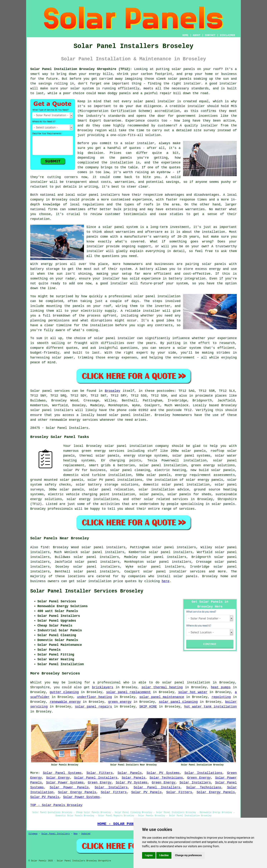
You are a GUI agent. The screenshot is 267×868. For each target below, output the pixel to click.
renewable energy (65, 702)
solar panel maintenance (162, 697)
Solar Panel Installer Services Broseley (87, 591)
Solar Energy (58, 778)
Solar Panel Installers (96, 778)
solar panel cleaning (178, 702)
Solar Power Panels (69, 787)
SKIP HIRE (148, 707)
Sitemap (33, 834)
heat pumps (221, 687)
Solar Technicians (166, 778)
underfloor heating (94, 697)
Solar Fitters (99, 773)
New (76, 834)
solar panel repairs (93, 707)
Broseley (113, 391)
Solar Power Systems (65, 783)
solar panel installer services (174, 572)
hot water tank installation (211, 707)
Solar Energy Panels (77, 792)
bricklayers (103, 687)
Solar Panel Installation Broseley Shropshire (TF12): (81, 69)
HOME (185, 35)
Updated (86, 834)
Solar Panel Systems (62, 773)
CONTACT (210, 35)
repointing (221, 697)
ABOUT (197, 35)
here (166, 581)
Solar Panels (130, 773)
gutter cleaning (64, 692)
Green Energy (199, 778)
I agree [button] (149, 855)
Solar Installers (195, 783)
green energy (120, 702)
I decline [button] (164, 855)
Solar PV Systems (163, 773)
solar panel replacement (128, 692)
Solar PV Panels (146, 792)
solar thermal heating (162, 687)
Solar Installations (203, 773)
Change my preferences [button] (188, 855)
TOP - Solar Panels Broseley (56, 805)
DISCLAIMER (227, 35)
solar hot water (193, 692)
